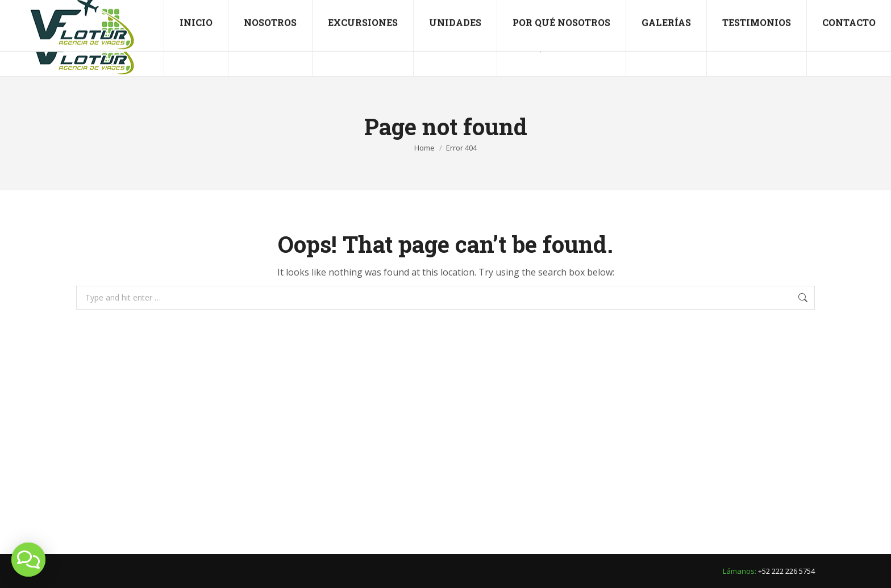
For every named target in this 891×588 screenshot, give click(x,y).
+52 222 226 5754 (47, 10)
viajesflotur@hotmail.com (151, 10)
